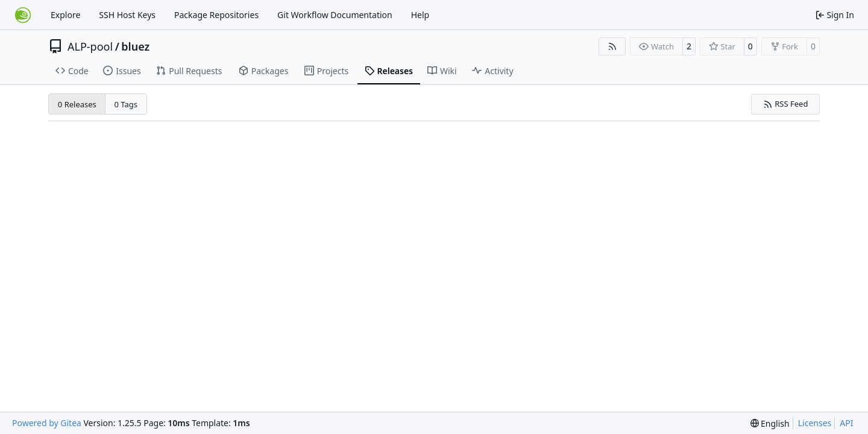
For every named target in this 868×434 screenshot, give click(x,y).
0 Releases (77, 104)
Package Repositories (216, 15)
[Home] (23, 15)
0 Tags (126, 104)
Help (420, 15)
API (846, 423)
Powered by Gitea (47, 423)
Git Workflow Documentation (335, 15)
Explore (65, 15)
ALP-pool (90, 46)
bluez (135, 46)
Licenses (815, 423)
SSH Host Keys (127, 15)
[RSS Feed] (612, 46)
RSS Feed (786, 104)
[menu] (770, 423)
